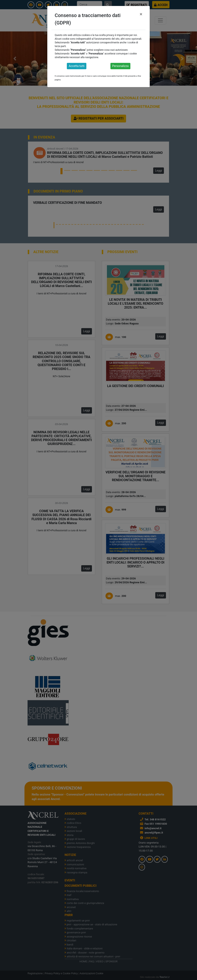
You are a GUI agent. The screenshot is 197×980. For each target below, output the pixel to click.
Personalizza (121, 66)
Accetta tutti (76, 66)
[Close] (141, 14)
